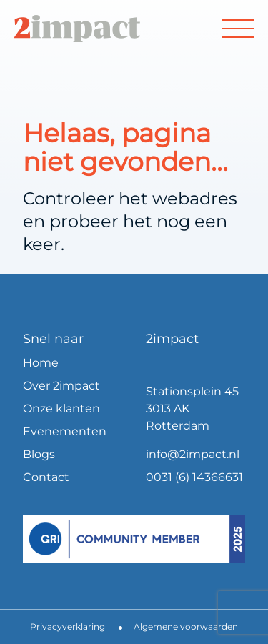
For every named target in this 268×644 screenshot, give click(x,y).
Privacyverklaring (68, 626)
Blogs (39, 454)
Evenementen (65, 431)
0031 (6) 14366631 (194, 477)
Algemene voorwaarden (186, 626)
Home (41, 363)
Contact (46, 477)
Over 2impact (61, 386)
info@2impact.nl (193, 454)
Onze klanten (61, 408)
